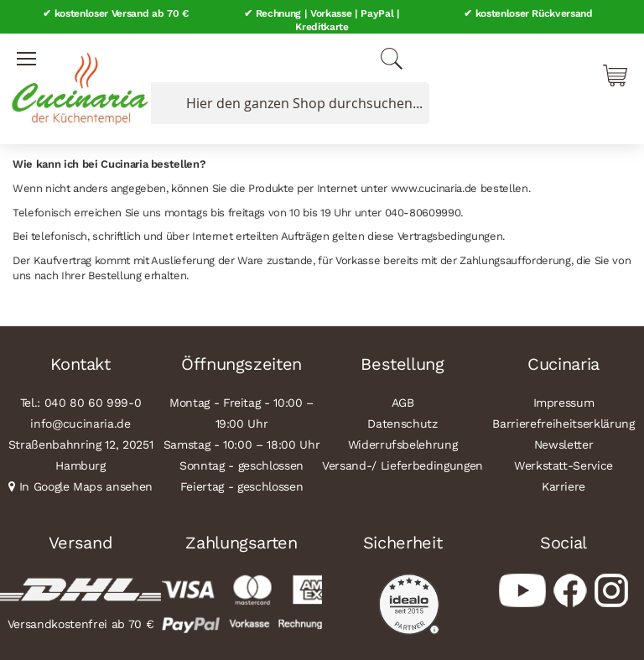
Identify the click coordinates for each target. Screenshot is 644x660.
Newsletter (564, 444)
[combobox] (287, 103)
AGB (403, 403)
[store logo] (75, 84)
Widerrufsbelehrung (403, 444)
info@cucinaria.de (80, 424)
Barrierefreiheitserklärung (563, 424)
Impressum (564, 403)
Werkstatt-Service (563, 465)
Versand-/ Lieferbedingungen (402, 465)
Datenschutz (402, 424)
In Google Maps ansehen (86, 486)
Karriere (563, 486)
